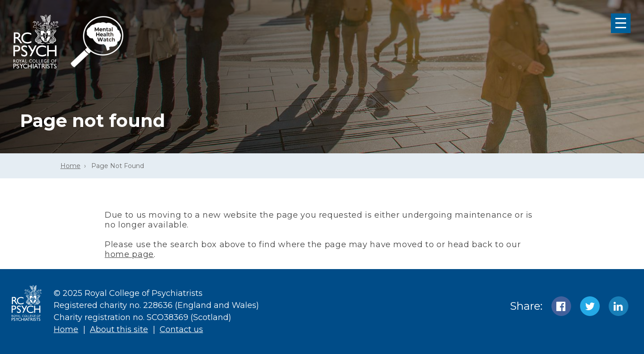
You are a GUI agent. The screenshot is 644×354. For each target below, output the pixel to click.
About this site (119, 329)
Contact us (181, 329)
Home (70, 166)
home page (129, 254)
